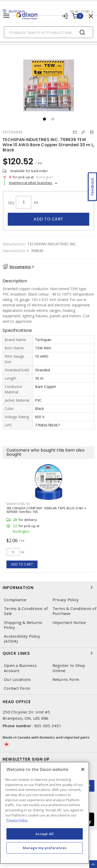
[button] (44, 119)
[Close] (83, 769)
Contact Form (17, 688)
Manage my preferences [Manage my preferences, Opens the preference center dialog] (45, 848)
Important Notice (69, 623)
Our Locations (17, 679)
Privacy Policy (66, 600)
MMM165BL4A (18, 504)
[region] (45, 813)
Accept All (45, 834)
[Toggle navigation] (6, 16)
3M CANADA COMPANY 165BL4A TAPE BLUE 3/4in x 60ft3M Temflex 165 (46, 510)
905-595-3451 (48, 726)
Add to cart (48, 219)
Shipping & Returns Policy (23, 625)
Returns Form (66, 679)
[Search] (48, 32)
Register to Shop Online (69, 668)
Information (48, 587)
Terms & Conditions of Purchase (74, 611)
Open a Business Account (20, 668)
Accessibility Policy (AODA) (22, 639)
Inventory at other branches (31, 183)
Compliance (15, 600)
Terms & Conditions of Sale (26, 611)
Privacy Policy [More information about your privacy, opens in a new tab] (17, 820)
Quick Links (48, 653)
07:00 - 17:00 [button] (80, 12)
